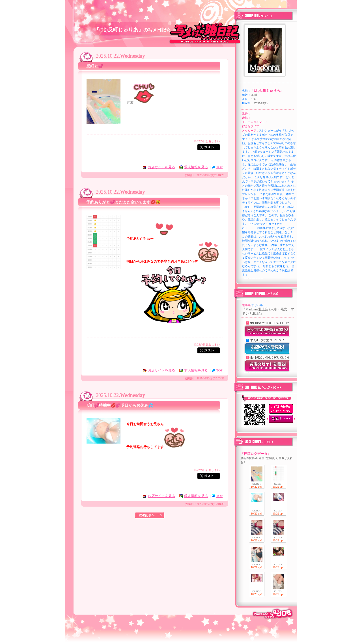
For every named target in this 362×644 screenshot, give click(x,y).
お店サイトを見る (161, 167)
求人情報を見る (196, 167)
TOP (219, 167)
